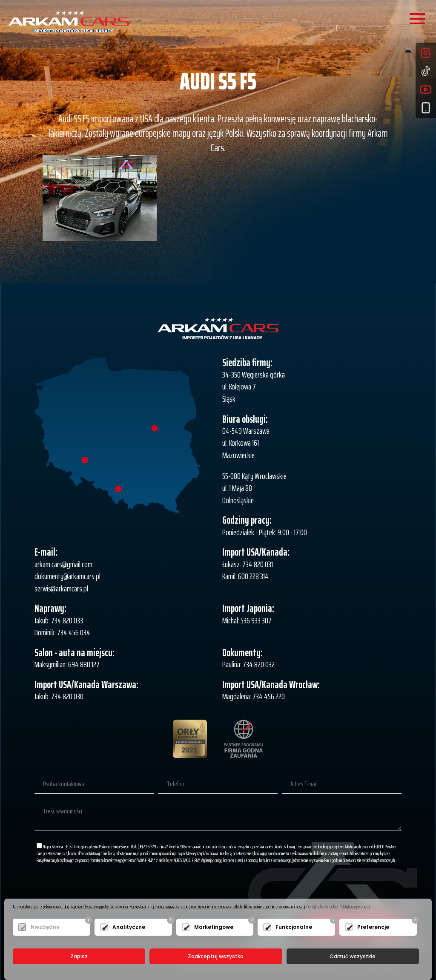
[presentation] (337, 890)
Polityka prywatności (355, 906)
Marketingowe (214, 927)
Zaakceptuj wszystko (216, 956)
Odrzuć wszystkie (353, 956)
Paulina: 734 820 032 (248, 664)
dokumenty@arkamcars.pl (67, 576)
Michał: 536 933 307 (247, 620)
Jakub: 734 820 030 (59, 696)
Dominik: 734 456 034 (62, 632)
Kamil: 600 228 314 (245, 576)
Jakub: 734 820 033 (59, 620)
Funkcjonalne (294, 927)
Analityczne (129, 927)
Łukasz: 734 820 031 (248, 564)
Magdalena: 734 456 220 (254, 696)
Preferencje (373, 927)
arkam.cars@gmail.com (63, 564)
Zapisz (79, 956)
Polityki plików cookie (322, 906)
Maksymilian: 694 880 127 (67, 664)
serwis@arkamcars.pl (61, 588)
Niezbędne (45, 927)
